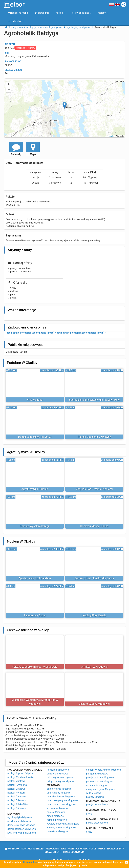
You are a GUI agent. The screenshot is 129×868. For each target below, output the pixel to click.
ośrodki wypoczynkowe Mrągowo (103, 770)
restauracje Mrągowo (97, 785)
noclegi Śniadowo (17, 808)
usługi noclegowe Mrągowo (101, 789)
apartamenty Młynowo (19, 821)
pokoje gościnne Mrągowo (100, 777)
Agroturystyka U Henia (35, 489)
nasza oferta (116, 849)
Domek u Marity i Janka (94, 526)
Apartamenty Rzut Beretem (35, 578)
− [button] (9, 90)
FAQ (63, 849)
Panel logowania (74, 852)
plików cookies (30, 862)
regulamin (52, 849)
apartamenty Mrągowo (59, 793)
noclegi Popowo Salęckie (20, 773)
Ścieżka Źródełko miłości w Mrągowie (35, 667)
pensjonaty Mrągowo (97, 774)
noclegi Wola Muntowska (20, 777)
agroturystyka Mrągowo (59, 789)
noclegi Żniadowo (17, 800)
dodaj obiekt (53, 852)
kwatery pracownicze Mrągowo (63, 824)
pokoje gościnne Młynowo (60, 777)
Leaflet (111, 136)
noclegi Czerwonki (17, 797)
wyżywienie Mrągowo (58, 808)
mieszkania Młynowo (58, 770)
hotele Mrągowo (55, 816)
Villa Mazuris (35, 400)
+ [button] (9, 85)
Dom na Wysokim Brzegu (35, 526)
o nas (102, 849)
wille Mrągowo (94, 793)
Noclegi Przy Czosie (94, 615)
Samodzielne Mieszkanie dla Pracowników (94, 400)
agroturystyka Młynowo (20, 817)
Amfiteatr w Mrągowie (94, 667)
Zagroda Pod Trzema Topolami (94, 489)
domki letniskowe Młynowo (22, 829)
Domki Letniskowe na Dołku (35, 437)
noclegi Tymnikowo (17, 785)
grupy (89, 813)
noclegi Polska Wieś (18, 804)
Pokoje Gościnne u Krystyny (94, 437)
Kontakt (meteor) (33, 849)
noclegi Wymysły (16, 793)
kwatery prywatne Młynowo (22, 833)
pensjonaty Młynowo (58, 774)
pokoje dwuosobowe (97, 804)
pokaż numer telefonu (25, 48)
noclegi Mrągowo (16, 789)
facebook (12, 849)
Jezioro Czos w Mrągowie (94, 704)
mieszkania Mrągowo (58, 831)
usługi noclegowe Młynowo (61, 781)
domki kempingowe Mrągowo (62, 800)
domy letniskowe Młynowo (21, 825)
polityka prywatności (82, 849)
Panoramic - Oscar (35, 615)
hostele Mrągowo (56, 812)
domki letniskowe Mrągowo (61, 804)
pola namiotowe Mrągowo (100, 781)
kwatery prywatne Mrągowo (61, 828)
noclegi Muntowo (16, 781)
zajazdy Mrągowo (95, 797)
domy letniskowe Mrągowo (61, 797)
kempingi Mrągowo (57, 820)
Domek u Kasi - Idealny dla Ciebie (94, 578)
